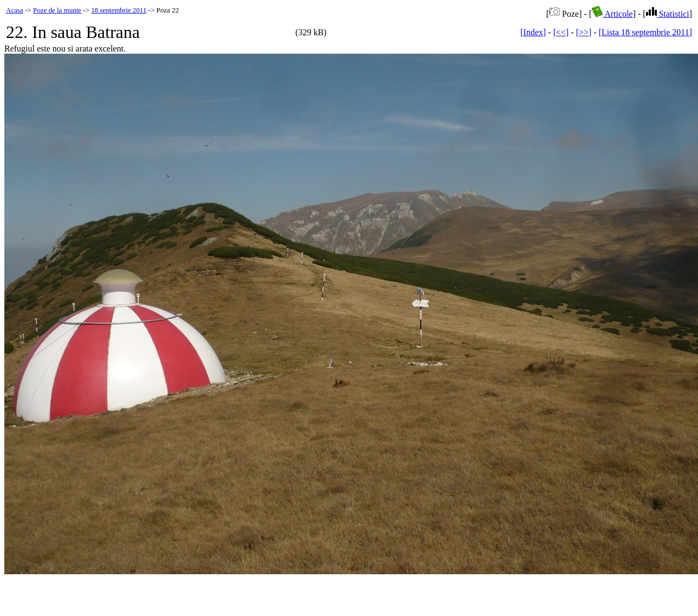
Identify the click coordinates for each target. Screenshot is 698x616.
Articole (612, 14)
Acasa (15, 10)
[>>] (584, 32)
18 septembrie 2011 (119, 10)
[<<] (561, 32)
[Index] (533, 32)
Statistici (668, 14)
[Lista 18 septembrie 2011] (645, 32)
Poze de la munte (57, 10)
